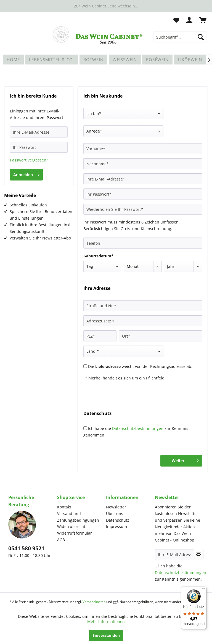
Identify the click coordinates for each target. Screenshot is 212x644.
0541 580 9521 (26, 548)
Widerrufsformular (75, 533)
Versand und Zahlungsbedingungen (78, 517)
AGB (61, 540)
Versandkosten (94, 602)
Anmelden (26, 174)
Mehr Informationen (106, 622)
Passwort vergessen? (29, 160)
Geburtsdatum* (98, 256)
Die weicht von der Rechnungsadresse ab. (140, 366)
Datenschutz (118, 520)
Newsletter (116, 507)
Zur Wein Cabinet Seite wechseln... (106, 6)
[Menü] (203, 590)
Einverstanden (106, 635)
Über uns (115, 514)
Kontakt (64, 507)
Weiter (185, 460)
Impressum (116, 526)
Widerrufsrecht (71, 526)
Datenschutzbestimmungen (138, 428)
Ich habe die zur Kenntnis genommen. (181, 572)
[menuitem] (180, 37)
